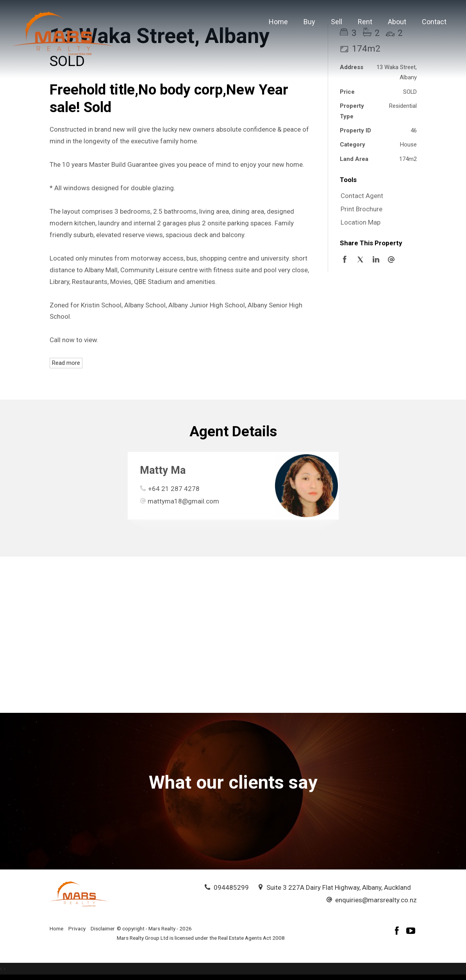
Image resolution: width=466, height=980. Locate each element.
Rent (365, 22)
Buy (309, 22)
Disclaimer (103, 928)
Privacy (77, 928)
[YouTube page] (411, 932)
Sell (337, 22)
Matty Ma (163, 470)
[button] (376, 209)
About (397, 22)
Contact (434, 22)
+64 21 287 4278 (174, 489)
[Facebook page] (398, 932)
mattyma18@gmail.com (183, 501)
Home (278, 22)
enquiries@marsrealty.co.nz (376, 900)
